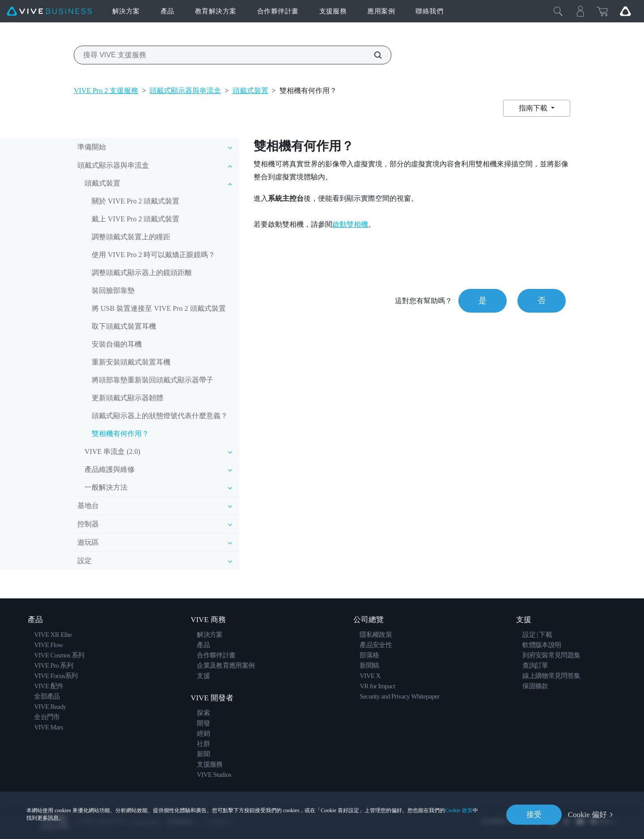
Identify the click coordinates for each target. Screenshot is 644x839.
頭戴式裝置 (250, 91)
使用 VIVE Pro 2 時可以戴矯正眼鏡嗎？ (153, 255)
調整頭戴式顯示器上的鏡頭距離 (142, 273)
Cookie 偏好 (587, 815)
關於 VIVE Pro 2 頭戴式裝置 (136, 201)
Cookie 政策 (459, 810)
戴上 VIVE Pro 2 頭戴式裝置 (136, 219)
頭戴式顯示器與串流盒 (185, 91)
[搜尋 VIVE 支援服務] (373, 55)
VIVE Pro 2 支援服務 (106, 91)
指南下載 (534, 108)
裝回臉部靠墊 (113, 290)
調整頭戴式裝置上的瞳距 (131, 237)
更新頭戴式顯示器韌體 (127, 398)
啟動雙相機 (350, 224)
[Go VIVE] (625, 11)
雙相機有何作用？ (120, 434)
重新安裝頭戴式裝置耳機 (131, 362)
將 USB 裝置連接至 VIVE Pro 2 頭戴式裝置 (159, 308)
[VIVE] (49, 11)
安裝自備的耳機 (117, 344)
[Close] (558, 11)
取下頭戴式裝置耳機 (124, 326)
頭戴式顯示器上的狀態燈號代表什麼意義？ (160, 416)
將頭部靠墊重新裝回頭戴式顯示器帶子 (153, 380)
